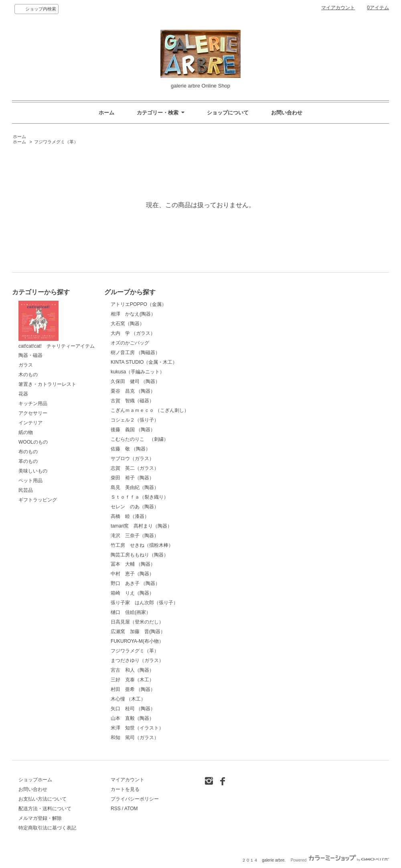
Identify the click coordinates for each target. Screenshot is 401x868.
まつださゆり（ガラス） (137, 660)
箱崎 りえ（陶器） (132, 593)
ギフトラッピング (38, 500)
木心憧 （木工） (128, 699)
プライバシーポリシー (135, 799)
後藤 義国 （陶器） (133, 430)
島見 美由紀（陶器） (135, 487)
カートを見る (125, 789)
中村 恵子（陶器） (132, 574)
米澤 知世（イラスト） (137, 728)
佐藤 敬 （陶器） (131, 449)
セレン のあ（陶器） (135, 507)
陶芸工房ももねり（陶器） (140, 555)
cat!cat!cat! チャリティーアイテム (57, 325)
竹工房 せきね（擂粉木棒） (142, 545)
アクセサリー (33, 413)
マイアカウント (338, 8)
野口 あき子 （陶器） (135, 583)
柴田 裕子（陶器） (132, 478)
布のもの (28, 452)
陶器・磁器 (30, 355)
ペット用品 (30, 481)
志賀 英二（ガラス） (135, 468)
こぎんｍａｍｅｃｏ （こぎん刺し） (150, 410)
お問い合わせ (287, 113)
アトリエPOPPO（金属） (139, 304)
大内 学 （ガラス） (133, 333)
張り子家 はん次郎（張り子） (144, 603)
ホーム (106, 113)
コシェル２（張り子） (135, 420)
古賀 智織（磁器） (132, 401)
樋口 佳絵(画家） (131, 612)
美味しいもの (33, 471)
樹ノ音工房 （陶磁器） (135, 352)
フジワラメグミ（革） (56, 142)
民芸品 (26, 490)
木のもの (28, 375)
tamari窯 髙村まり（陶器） (141, 526)
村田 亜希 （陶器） (133, 689)
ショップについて (228, 113)
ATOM (131, 809)
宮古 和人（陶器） (132, 670)
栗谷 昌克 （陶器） (133, 391)
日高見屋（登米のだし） (137, 622)
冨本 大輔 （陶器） (133, 564)
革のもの (28, 461)
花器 (23, 394)
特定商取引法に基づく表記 (47, 828)
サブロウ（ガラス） (132, 458)
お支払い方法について (43, 799)
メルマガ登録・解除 (40, 818)
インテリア (30, 423)
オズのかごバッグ (130, 343)
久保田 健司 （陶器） (135, 381)
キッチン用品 (33, 403)
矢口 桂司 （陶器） (133, 709)
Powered (340, 860)
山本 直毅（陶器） (132, 718)
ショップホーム (35, 780)
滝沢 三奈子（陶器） (135, 536)
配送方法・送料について (45, 809)
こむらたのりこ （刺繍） (140, 439)
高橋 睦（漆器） (130, 516)
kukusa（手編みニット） (138, 372)
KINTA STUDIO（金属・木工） (144, 362)
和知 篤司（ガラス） (135, 738)
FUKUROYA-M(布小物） (137, 641)
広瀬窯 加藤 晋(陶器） (138, 632)
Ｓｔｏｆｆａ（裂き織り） (140, 497)
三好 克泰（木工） (132, 680)
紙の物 (26, 432)
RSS (116, 809)
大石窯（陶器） (128, 324)
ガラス (26, 365)
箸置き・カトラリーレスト (47, 384)
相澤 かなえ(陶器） (133, 314)
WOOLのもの (33, 442)
